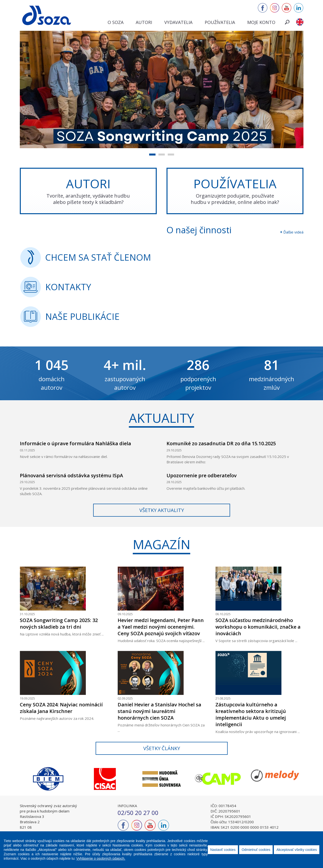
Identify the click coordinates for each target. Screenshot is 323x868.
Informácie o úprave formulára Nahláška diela (75, 443)
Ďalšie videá (293, 232)
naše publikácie (82, 317)
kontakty (68, 287)
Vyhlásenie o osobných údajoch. (101, 858)
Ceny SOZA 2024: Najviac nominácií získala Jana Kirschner (61, 708)
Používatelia (220, 22)
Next (307, 779)
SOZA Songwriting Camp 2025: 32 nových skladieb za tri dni (59, 623)
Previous (16, 779)
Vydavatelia (178, 22)
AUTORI (88, 190)
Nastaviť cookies (223, 850)
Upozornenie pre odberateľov (202, 475)
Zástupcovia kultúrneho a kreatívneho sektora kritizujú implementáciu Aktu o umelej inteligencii (251, 714)
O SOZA (116, 22)
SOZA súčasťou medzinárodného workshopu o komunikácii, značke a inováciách (258, 627)
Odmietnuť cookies (256, 850)
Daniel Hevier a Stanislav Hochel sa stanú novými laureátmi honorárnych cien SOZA (159, 711)
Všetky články (162, 748)
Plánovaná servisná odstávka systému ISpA (71, 475)
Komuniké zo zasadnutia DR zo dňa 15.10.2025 (221, 443)
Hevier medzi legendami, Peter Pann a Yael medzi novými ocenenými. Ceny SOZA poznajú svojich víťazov (161, 627)
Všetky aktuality (162, 510)
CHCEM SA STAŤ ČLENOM (98, 257)
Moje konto (261, 22)
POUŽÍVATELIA (235, 190)
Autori (144, 22)
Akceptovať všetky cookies (297, 850)
